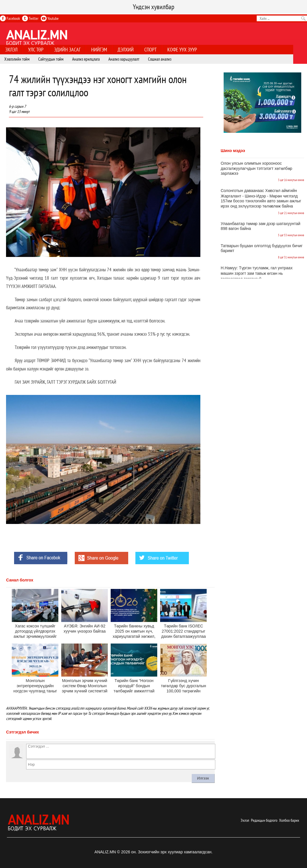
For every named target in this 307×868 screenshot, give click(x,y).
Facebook (10, 18)
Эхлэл (245, 820)
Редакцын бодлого (264, 820)
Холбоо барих (289, 820)
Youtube (50, 18)
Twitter (30, 18)
